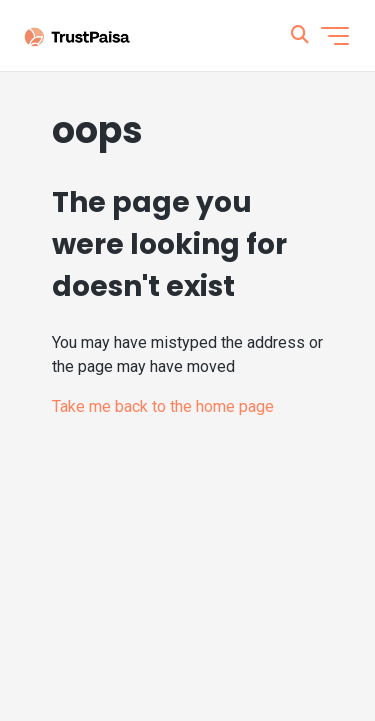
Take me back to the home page (163, 406)
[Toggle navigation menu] (335, 36)
